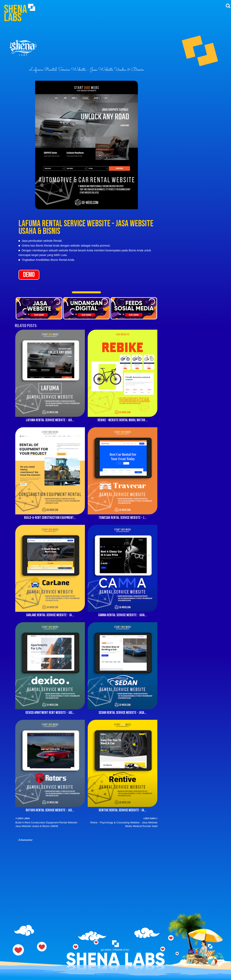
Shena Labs (15, 13)
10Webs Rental (30, 289)
